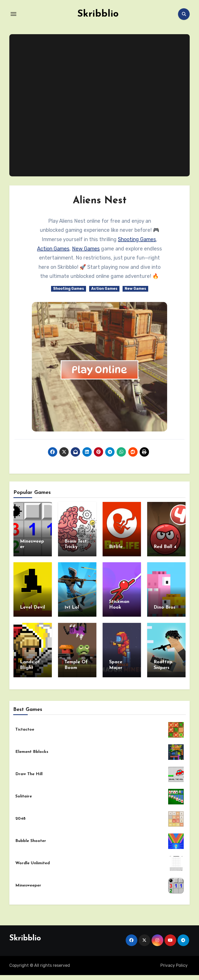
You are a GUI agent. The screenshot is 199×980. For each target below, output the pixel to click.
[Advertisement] (100, 105)
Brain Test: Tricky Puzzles (76, 547)
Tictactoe (25, 727)
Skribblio (98, 14)
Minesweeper (28, 883)
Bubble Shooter (31, 838)
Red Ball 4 (165, 547)
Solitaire (24, 794)
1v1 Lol (72, 606)
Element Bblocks (32, 749)
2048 (20, 816)
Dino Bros (165, 606)
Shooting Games (137, 239)
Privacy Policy (174, 963)
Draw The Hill (29, 772)
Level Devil (33, 606)
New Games (86, 249)
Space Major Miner (116, 666)
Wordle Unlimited (33, 861)
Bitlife (116, 547)
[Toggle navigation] (13, 14)
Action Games (53, 249)
